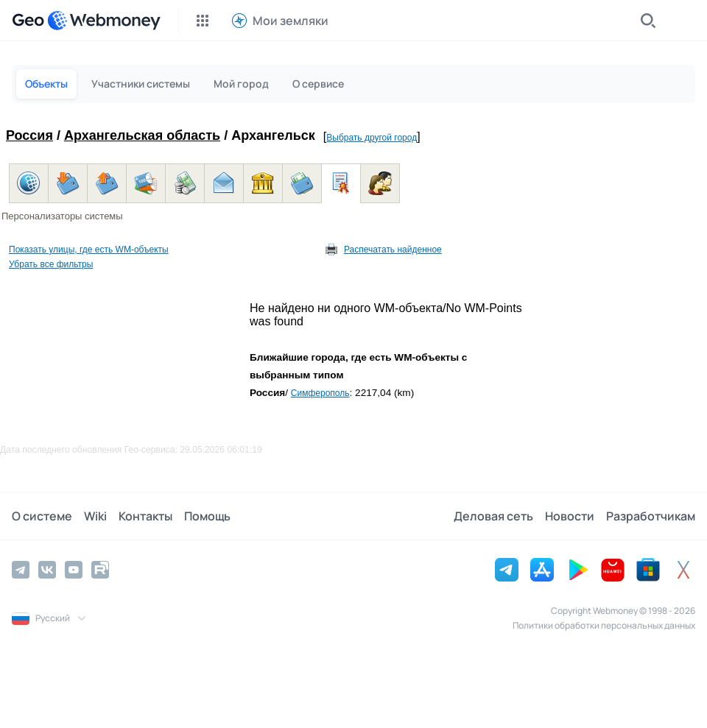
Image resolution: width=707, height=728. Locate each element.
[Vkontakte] (47, 570)
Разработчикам (651, 516)
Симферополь (320, 393)
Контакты (145, 516)
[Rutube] (100, 570)
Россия (29, 135)
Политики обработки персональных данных (604, 625)
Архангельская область (142, 135)
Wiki (95, 516)
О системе (42, 516)
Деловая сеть (493, 516)
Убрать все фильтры (51, 264)
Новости (570, 516)
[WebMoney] (104, 21)
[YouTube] (74, 570)
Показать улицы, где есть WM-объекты (89, 250)
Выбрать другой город (372, 138)
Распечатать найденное (393, 250)
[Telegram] (21, 570)
